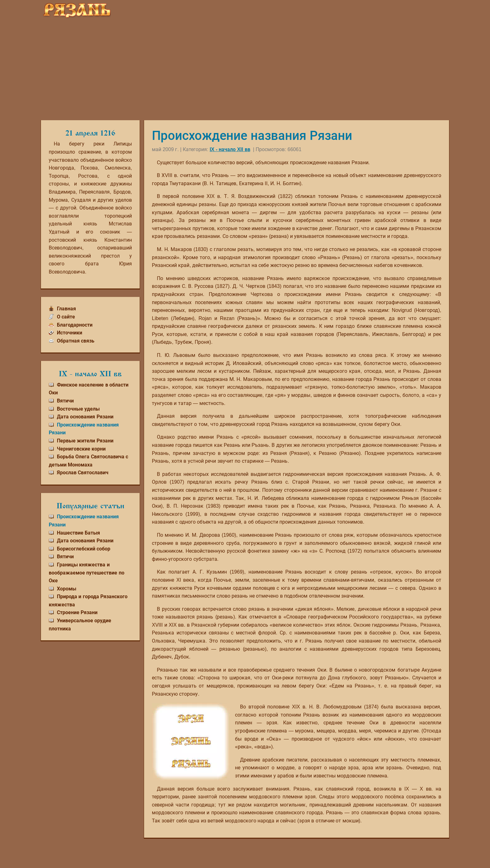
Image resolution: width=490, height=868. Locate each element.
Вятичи (65, 401)
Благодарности (75, 325)
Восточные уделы (78, 409)
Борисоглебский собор (84, 549)
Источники (70, 333)
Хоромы (67, 589)
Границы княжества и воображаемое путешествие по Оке (87, 573)
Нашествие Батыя (78, 533)
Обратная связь (76, 341)
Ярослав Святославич (83, 473)
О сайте (66, 317)
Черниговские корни (81, 449)
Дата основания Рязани (85, 417)
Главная (66, 309)
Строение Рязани (77, 612)
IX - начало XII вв (230, 149)
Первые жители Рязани (85, 441)
